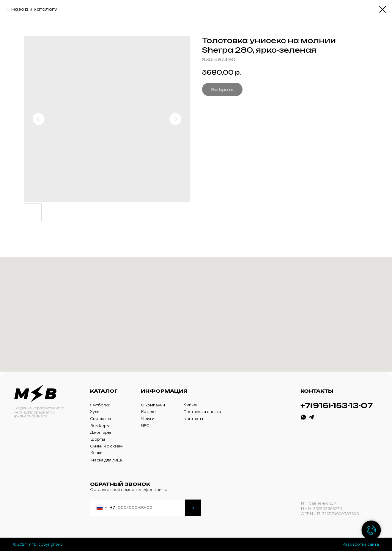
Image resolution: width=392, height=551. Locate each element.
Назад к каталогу (34, 9)
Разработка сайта (360, 544)
